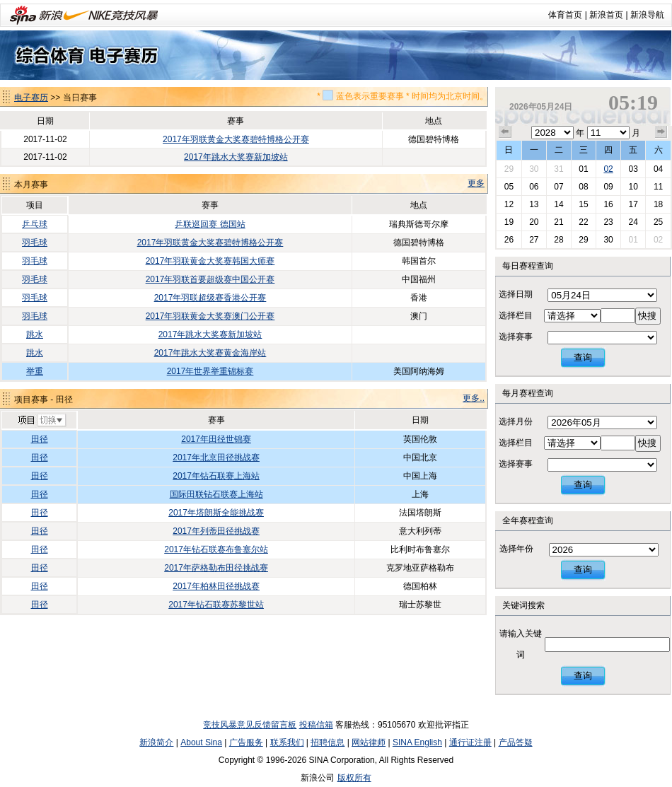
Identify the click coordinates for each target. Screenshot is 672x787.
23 (608, 222)
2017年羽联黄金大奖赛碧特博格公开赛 (236, 139)
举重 (35, 371)
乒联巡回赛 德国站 (210, 224)
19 (509, 222)
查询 (583, 357)
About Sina (201, 742)
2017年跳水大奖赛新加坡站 (236, 157)
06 (534, 187)
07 (558, 187)
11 (658, 187)
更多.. (474, 398)
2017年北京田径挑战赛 (216, 457)
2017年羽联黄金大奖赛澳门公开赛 (210, 316)
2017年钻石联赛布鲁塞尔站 (216, 549)
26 (509, 240)
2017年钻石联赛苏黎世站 (216, 605)
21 (558, 222)
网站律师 (369, 742)
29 (509, 169)
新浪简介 (156, 742)
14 (558, 204)
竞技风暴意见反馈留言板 (250, 725)
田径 (40, 439)
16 (608, 204)
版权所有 (354, 778)
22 (583, 222)
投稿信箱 (316, 725)
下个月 (661, 132)
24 (633, 222)
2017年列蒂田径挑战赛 (216, 531)
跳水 (35, 334)
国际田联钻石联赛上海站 (216, 494)
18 (658, 204)
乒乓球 (35, 224)
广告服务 (246, 742)
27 (534, 240)
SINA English (417, 742)
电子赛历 (31, 98)
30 (534, 169)
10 (633, 187)
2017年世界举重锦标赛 (210, 371)
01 (583, 169)
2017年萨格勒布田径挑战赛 (216, 568)
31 (558, 169)
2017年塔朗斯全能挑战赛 (216, 513)
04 (658, 169)
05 (509, 187)
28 (558, 240)
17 (633, 204)
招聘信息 (328, 742)
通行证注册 (470, 742)
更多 (476, 183)
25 (658, 222)
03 (633, 169)
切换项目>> (41, 421)
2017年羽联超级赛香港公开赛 (210, 298)
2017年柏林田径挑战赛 (216, 586)
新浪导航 (647, 15)
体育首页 (565, 15)
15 (583, 204)
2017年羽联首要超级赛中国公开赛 (210, 279)
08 (583, 187)
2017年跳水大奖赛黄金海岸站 (210, 353)
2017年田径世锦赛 (216, 439)
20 (534, 222)
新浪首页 (606, 15)
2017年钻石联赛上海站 (216, 476)
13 (534, 204)
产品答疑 (516, 742)
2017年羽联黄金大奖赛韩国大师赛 (210, 261)
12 (509, 204)
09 (608, 187)
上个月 (505, 132)
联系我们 (287, 742)
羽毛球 (35, 243)
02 (608, 169)
